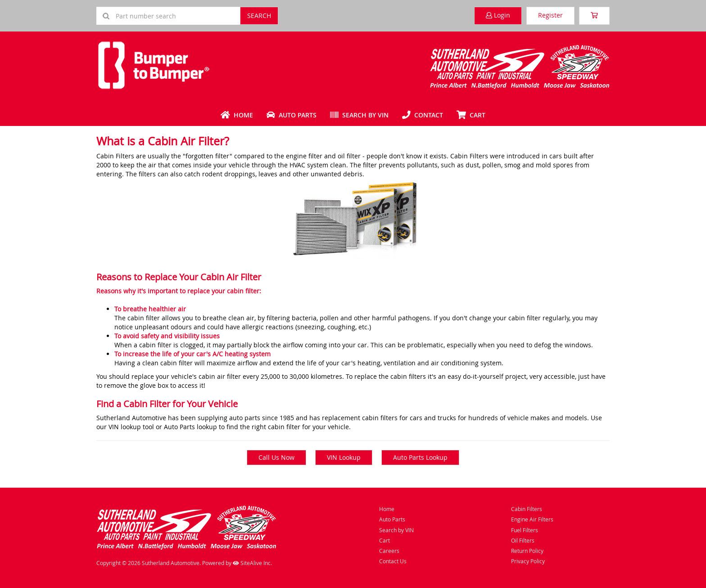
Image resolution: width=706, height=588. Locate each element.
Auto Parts (292, 115)
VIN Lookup (344, 457)
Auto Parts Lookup (420, 457)
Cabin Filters (527, 509)
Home (237, 115)
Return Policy (527, 551)
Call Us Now (276, 457)
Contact (423, 115)
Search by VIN (359, 115)
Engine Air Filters (532, 519)
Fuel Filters (525, 530)
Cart (385, 540)
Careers (389, 551)
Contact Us (393, 561)
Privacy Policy (528, 561)
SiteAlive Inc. (252, 563)
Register (550, 15)
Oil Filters (523, 540)
